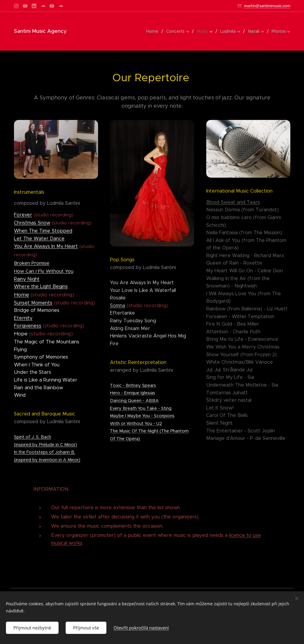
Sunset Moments (33, 303)
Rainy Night (27, 279)
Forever (23, 215)
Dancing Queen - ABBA (134, 401)
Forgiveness (28, 326)
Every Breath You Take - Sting (141, 408)
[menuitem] (155, 31)
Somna (118, 305)
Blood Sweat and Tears (233, 202)
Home (22, 295)
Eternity (23, 318)
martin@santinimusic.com (267, 6)
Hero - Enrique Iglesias (133, 393)
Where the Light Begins (41, 287)
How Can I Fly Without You (44, 271)
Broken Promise (32, 263)
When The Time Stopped (43, 231)
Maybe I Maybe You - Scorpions (142, 416)
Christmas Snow (32, 223)
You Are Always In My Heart (46, 246)
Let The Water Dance (39, 239)
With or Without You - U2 (136, 423)
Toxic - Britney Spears (133, 385)
